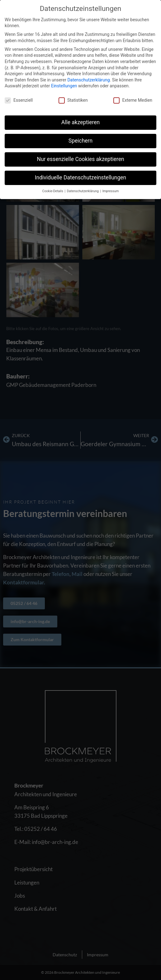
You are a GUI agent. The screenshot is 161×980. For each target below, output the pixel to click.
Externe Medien (133, 100)
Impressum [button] (111, 191)
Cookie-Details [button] (53, 191)
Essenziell (19, 100)
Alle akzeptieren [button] (81, 122)
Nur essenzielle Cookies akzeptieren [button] (80, 159)
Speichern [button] (80, 141)
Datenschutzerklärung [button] (83, 191)
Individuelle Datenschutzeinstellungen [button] (80, 178)
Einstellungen (64, 86)
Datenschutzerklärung (88, 80)
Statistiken (73, 100)
